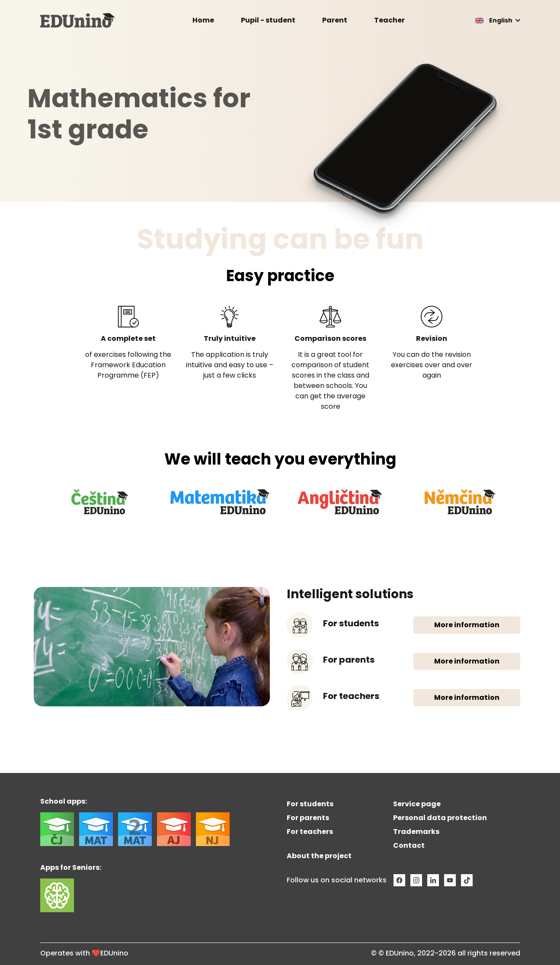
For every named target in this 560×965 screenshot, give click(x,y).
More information (467, 625)
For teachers (310, 832)
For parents (308, 818)
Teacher (389, 20)
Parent (335, 20)
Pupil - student (268, 20)
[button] (498, 20)
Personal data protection (440, 818)
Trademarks (416, 832)
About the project (319, 856)
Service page (417, 804)
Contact (409, 845)
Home (203, 20)
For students (310, 804)
